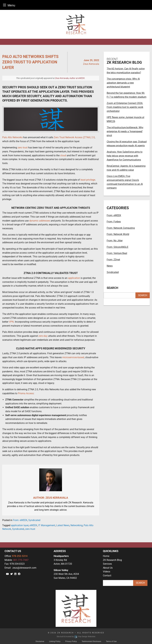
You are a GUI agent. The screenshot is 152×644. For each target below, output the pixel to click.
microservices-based (73, 357)
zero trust (23, 148)
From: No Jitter (115, 241)
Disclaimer (40, 641)
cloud (63, 155)
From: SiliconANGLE (118, 247)
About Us (108, 568)
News (110, 266)
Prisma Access (26, 393)
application (74, 278)
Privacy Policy (71, 641)
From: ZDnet (113, 260)
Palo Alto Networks (12, 137)
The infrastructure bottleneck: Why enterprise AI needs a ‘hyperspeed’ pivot (125, 131)
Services (107, 564)
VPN (11, 322)
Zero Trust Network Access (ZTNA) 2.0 (74, 137)
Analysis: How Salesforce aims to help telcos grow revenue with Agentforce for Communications (125, 156)
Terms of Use (111, 641)
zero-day (43, 336)
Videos (107, 572)
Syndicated (34, 520)
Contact (107, 576)
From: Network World (118, 234)
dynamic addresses (40, 221)
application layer (20, 525)
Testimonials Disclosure (91, 641)
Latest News (63, 525)
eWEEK (33, 525)
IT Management (47, 525)
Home (106, 556)
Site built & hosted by (76, 637)
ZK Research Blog (112, 560)
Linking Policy (55, 641)
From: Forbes (114, 222)
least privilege (88, 180)
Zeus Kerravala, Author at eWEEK (70, 78)
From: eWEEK (20, 520)
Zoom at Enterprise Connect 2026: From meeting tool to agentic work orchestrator (125, 107)
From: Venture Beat (117, 253)
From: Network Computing (121, 228)
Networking (77, 525)
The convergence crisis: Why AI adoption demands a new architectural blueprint (123, 83)
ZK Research (66, 633)
